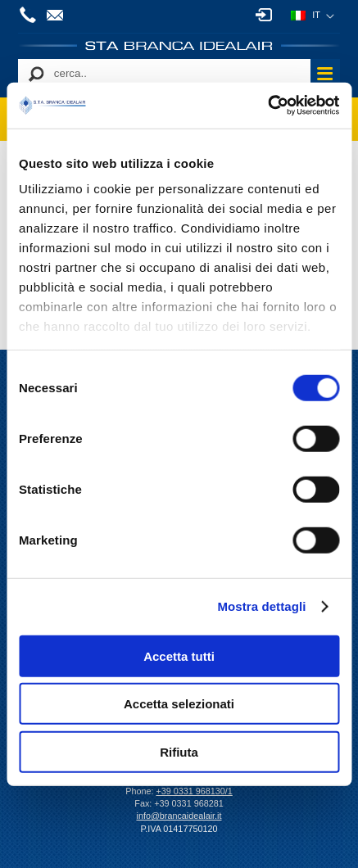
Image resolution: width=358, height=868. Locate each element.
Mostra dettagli (261, 606)
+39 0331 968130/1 (30, 15)
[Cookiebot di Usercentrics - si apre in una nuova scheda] (267, 106)
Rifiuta (179, 751)
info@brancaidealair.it (57, 15)
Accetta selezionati (179, 704)
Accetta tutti (179, 656)
